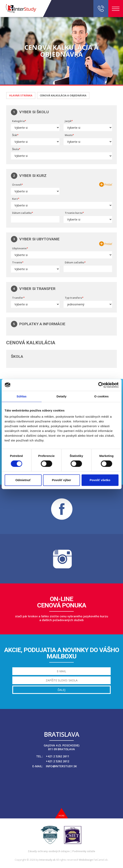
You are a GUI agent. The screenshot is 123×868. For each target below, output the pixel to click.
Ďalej (61, 690)
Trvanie (17, 262)
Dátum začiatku (22, 213)
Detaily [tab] (62, 396)
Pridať (108, 185)
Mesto (69, 135)
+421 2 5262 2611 (58, 756)
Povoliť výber (61, 480)
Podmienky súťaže (84, 851)
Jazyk (68, 121)
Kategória (18, 121)
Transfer (18, 298)
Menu (116, 9)
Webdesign (86, 860)
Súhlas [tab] (22, 396)
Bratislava (61, 734)
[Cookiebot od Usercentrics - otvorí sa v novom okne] (101, 385)
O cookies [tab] (101, 396)
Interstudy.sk (47, 860)
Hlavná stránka (21, 95)
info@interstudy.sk (61, 766)
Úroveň (17, 185)
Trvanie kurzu (74, 213)
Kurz (15, 199)
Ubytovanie (19, 248)
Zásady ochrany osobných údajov (49, 851)
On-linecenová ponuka (62, 602)
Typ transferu (73, 298)
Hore (62, 816)
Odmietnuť (23, 480)
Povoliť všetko (100, 480)
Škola (15, 149)
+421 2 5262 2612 (58, 761)
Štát (15, 135)
